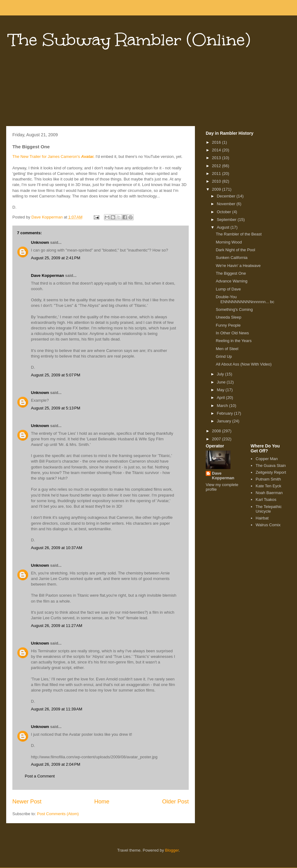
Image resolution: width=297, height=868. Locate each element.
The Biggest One (231, 273)
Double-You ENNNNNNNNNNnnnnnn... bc (245, 299)
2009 (217, 189)
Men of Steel (227, 349)
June (222, 382)
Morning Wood (229, 242)
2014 (217, 150)
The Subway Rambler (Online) (130, 40)
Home (102, 802)
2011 (217, 174)
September (227, 220)
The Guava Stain (271, 466)
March (223, 406)
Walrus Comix (268, 525)
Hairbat (262, 518)
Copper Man (267, 459)
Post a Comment (40, 776)
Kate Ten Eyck (268, 486)
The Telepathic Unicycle (269, 509)
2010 (217, 181)
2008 (217, 431)
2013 (217, 158)
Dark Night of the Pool (235, 250)
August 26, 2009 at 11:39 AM (57, 709)
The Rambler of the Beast (239, 234)
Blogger (172, 850)
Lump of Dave (228, 289)
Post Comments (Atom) (58, 814)
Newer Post (27, 802)
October (225, 212)
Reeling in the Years (234, 341)
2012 (217, 166)
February (226, 413)
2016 (217, 142)
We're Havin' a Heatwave (238, 266)
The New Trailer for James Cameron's (53, 157)
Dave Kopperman (47, 275)
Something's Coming (234, 309)
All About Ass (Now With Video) (243, 364)
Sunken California (232, 258)
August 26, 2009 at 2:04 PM (56, 764)
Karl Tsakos (266, 500)
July (221, 374)
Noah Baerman (269, 493)
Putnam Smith (268, 479)
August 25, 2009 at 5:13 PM (56, 408)
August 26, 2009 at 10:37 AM (57, 548)
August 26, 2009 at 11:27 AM (57, 626)
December (227, 196)
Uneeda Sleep (228, 317)
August (224, 227)
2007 (217, 439)
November (227, 204)
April (222, 398)
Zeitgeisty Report (271, 472)
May (221, 390)
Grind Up (224, 356)
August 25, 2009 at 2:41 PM (56, 258)
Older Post (175, 802)
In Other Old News (232, 333)
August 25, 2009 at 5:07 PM (56, 375)
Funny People (228, 325)
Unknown (40, 242)
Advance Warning (231, 281)
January (225, 421)
